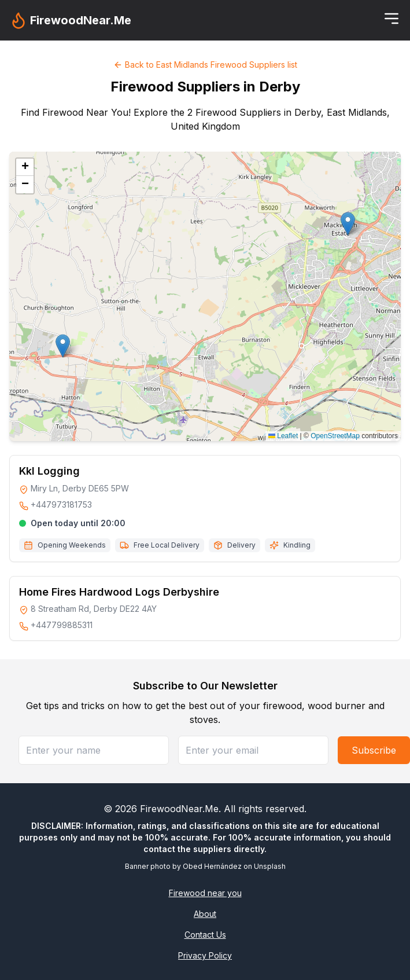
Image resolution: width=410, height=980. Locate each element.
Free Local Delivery (167, 545)
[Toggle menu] (391, 19)
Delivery (241, 545)
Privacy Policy (205, 955)
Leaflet (283, 436)
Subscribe (374, 750)
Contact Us (205, 935)
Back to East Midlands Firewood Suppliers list (205, 65)
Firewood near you (205, 893)
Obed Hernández (212, 866)
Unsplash (270, 866)
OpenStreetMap (335, 436)
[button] (63, 346)
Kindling (297, 545)
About (205, 914)
